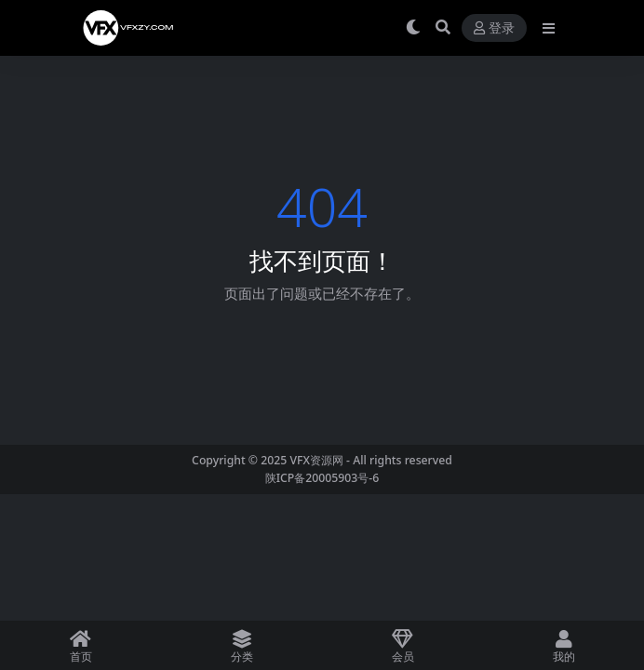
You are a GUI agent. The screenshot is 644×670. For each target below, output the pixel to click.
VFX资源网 (316, 460)
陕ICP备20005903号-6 (322, 478)
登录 (494, 28)
